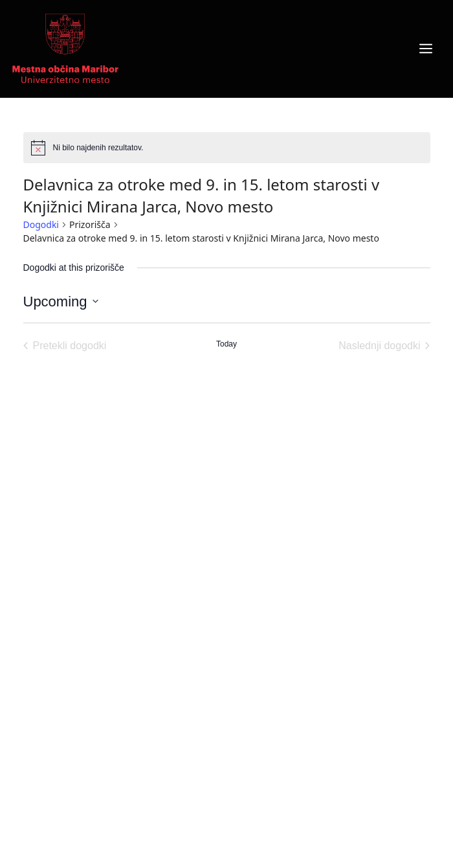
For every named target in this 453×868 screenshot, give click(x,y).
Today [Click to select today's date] (226, 344)
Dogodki (41, 224)
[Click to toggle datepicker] (61, 302)
